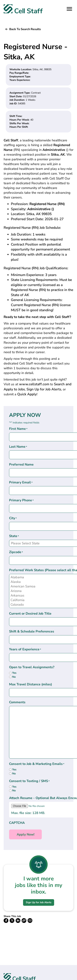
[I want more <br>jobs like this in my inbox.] (38, 864)
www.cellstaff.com (34, 384)
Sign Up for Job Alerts (44, 389)
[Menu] (69, 9)
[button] (23, 29)
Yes (14, 673)
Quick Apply (27, 394)
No (14, 677)
